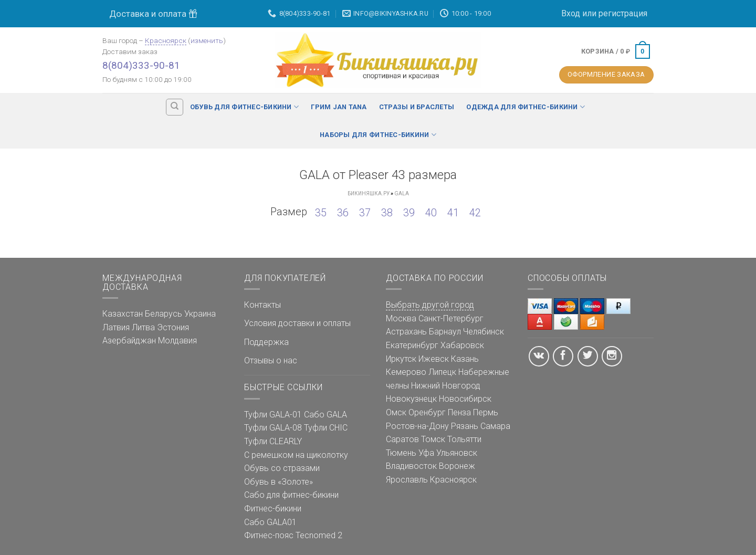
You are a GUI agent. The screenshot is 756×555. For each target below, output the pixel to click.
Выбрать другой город (430, 305)
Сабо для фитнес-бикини (291, 495)
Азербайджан (129, 341)
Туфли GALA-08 (273, 428)
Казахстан (123, 314)
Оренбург (427, 412)
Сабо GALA (325, 415)
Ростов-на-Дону (417, 426)
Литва (143, 327)
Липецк (442, 372)
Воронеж (457, 466)
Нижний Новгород (446, 386)
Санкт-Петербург (451, 318)
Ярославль (407, 480)
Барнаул (445, 332)
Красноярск (166, 40)
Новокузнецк (411, 399)
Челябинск (484, 332)
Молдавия (177, 341)
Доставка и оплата (153, 14)
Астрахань (406, 332)
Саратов (402, 439)
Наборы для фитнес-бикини (378, 135)
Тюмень (401, 453)
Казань (465, 359)
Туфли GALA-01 (273, 415)
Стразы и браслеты (417, 107)
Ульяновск (457, 453)
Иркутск (401, 359)
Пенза (459, 412)
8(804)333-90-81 (141, 65)
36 (343, 213)
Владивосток (411, 466)
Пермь (486, 412)
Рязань (465, 426)
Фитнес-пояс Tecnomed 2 (293, 535)
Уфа (426, 453)
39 (409, 213)
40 (431, 213)
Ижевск (434, 359)
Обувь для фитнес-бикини (244, 107)
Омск (396, 412)
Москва (401, 318)
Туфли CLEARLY (273, 441)
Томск (433, 439)
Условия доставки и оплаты (297, 323)
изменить (207, 40)
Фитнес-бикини (273, 509)
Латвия (116, 327)
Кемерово (406, 372)
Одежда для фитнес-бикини (526, 107)
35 (321, 213)
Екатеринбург (412, 345)
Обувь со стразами (282, 468)
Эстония (173, 327)
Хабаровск (462, 345)
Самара (495, 426)
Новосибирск (465, 399)
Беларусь (164, 314)
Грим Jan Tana (339, 107)
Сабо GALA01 (270, 522)
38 (387, 213)
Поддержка (266, 342)
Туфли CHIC (326, 428)
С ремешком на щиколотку (296, 455)
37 (365, 213)
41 (453, 213)
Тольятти (464, 439)
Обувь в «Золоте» (279, 482)
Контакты (262, 305)
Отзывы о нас (271, 360)
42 (475, 213)
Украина (200, 314)
